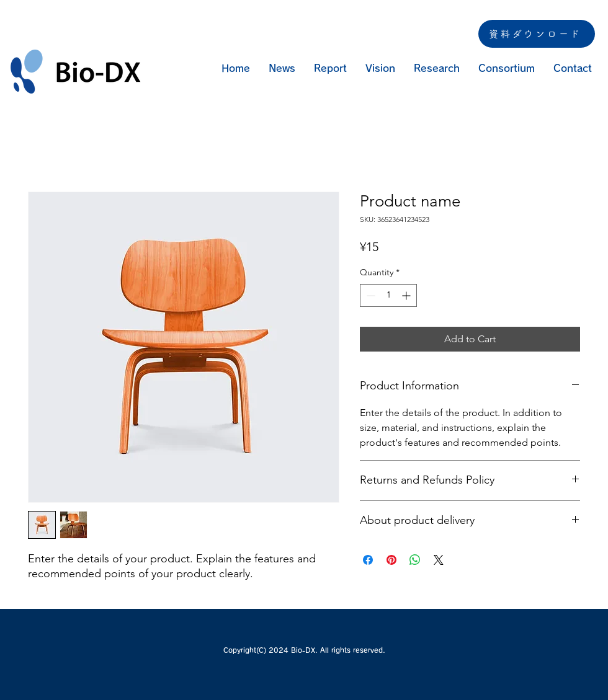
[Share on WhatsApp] (415, 560)
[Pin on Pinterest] (391, 560)
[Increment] (407, 295)
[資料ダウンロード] (537, 34)
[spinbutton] (388, 295)
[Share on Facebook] (368, 560)
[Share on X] (439, 560)
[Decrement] (369, 295)
